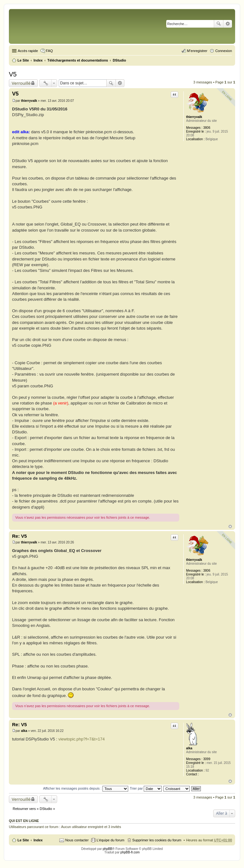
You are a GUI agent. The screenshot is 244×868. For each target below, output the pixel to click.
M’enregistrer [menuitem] (197, 51)
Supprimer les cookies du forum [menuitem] (157, 840)
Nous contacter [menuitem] (77, 840)
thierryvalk (194, 117)
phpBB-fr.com (130, 852)
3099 (207, 759)
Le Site (23, 840)
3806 (207, 128)
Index (38, 840)
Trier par (146, 788)
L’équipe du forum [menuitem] (110, 840)
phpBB (108, 849)
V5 (13, 74)
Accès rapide (28, 51)
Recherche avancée (228, 24)
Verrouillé (21, 83)
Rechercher (219, 24)
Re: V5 (20, 536)
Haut (230, 526)
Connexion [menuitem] (224, 51)
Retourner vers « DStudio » (34, 809)
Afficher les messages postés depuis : (86, 788)
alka (189, 748)
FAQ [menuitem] (49, 51)
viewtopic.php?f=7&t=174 (82, 739)
